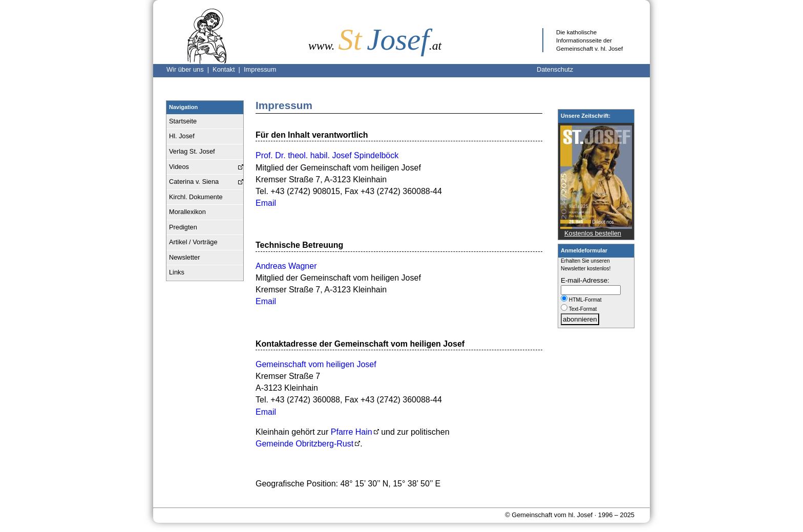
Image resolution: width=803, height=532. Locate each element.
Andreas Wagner (286, 266)
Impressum (260, 69)
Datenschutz (555, 69)
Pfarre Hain (352, 432)
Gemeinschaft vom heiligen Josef (316, 364)
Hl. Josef (182, 136)
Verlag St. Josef (192, 151)
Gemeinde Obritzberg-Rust (304, 444)
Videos (179, 167)
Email (266, 203)
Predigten (183, 227)
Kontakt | (228, 69)
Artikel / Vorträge (193, 242)
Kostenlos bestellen (593, 233)
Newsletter (184, 257)
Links (177, 272)
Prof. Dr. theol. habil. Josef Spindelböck (327, 155)
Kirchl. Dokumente (196, 197)
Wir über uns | (189, 69)
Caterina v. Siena (194, 182)
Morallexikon (187, 212)
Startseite (183, 121)
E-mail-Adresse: (585, 280)
